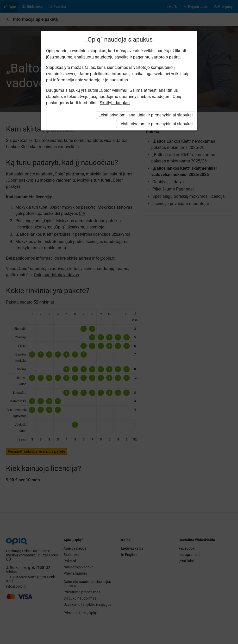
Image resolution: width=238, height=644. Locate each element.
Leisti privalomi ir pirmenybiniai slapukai (156, 124)
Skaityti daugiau (115, 103)
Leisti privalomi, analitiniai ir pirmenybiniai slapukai (146, 115)
